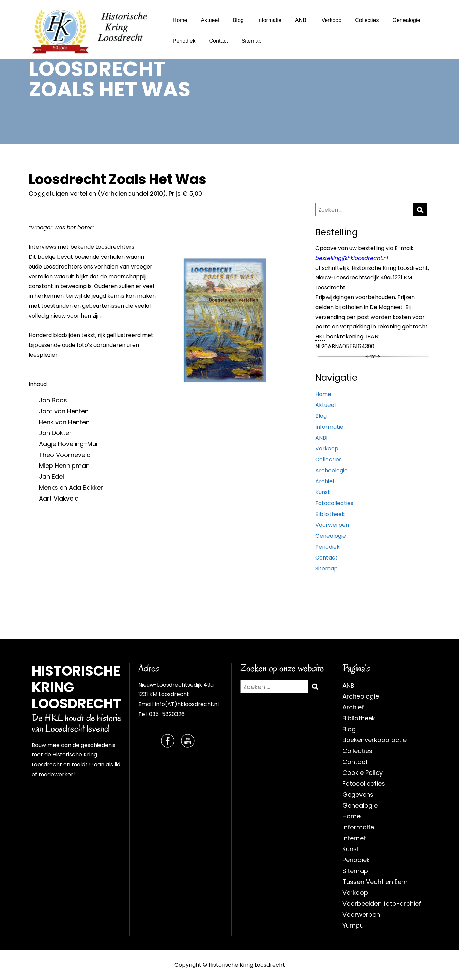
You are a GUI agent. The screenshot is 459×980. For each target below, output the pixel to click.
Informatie (269, 20)
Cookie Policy (363, 773)
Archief (325, 481)
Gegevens (358, 794)
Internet (354, 838)
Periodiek (184, 41)
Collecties (367, 20)
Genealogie (406, 20)
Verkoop (331, 20)
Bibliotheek (330, 514)
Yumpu (353, 925)
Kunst (323, 492)
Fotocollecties (334, 503)
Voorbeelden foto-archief (382, 904)
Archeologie (331, 470)
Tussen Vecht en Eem (375, 882)
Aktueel (210, 20)
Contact (219, 41)
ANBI (301, 20)
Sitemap (252, 41)
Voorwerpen (332, 525)
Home (180, 20)
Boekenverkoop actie (374, 740)
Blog (238, 20)
